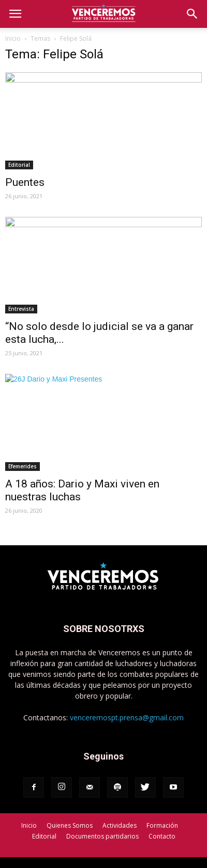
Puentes (25, 182)
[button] (193, 14)
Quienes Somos (70, 825)
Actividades (120, 825)
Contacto (162, 836)
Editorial (19, 165)
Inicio (13, 38)
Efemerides (23, 466)
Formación (162, 825)
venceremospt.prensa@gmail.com (127, 717)
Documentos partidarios (102, 836)
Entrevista (21, 309)
